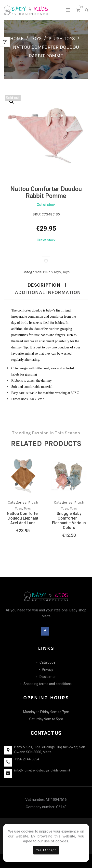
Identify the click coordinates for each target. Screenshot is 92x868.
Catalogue (47, 662)
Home (17, 39)
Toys (36, 39)
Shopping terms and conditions (48, 684)
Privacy (48, 670)
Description (44, 285)
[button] (12, 102)
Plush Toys (62, 39)
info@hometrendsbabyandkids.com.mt (42, 770)
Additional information (48, 293)
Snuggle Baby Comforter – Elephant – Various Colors (69, 521)
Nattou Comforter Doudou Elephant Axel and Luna (23, 518)
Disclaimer (48, 677)
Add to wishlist (46, 261)
